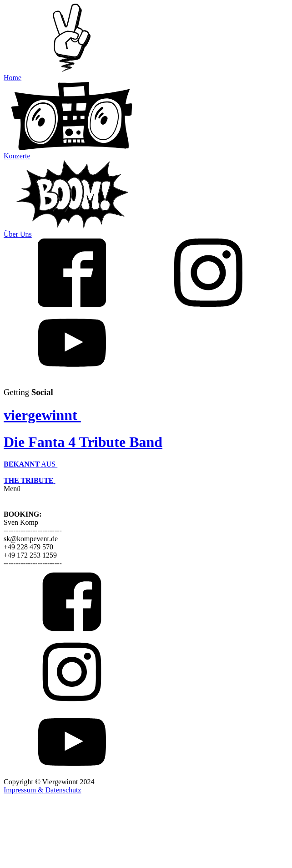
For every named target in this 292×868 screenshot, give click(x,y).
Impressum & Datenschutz (43, 790)
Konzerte (17, 156)
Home (13, 78)
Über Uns (18, 234)
